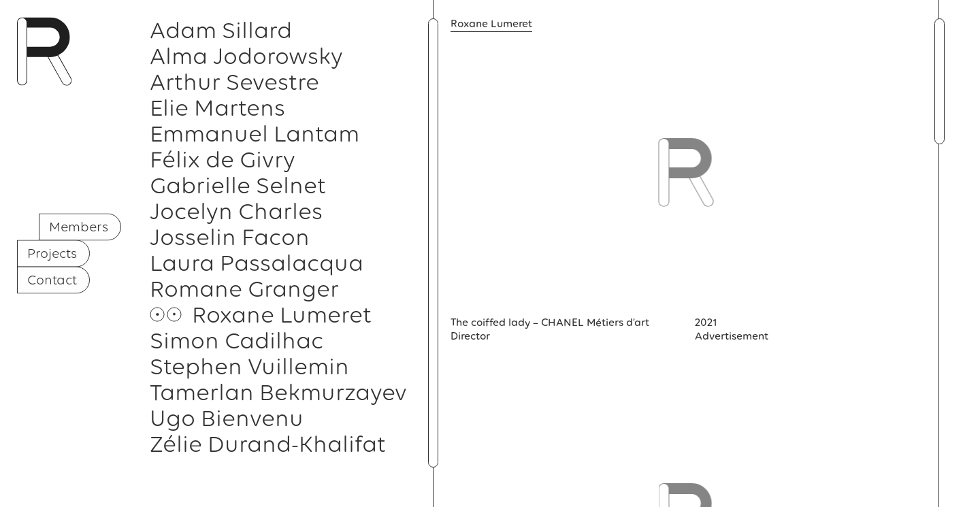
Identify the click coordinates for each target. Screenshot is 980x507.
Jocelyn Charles (236, 211)
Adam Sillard (221, 30)
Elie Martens (217, 108)
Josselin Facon (230, 237)
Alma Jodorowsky (246, 56)
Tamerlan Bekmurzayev (278, 392)
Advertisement (732, 336)
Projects (52, 252)
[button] (433, 243)
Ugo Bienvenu (227, 418)
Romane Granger (244, 289)
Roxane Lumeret (282, 314)
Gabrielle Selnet (238, 185)
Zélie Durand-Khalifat (268, 444)
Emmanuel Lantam (255, 133)
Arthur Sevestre (234, 82)
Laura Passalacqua (257, 263)
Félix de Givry (223, 159)
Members (79, 226)
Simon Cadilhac (236, 340)
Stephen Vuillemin (249, 366)
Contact (52, 279)
